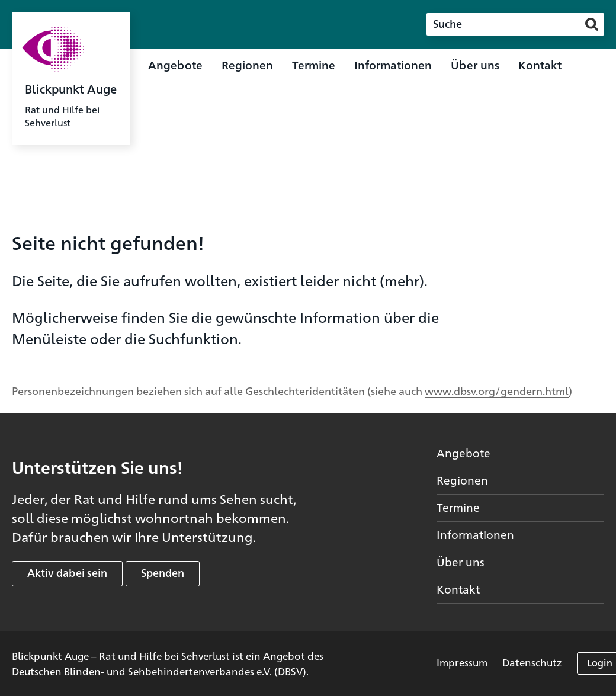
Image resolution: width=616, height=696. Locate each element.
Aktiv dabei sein (67, 572)
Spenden (163, 572)
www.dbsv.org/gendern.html (497, 390)
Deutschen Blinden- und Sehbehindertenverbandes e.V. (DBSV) (159, 671)
